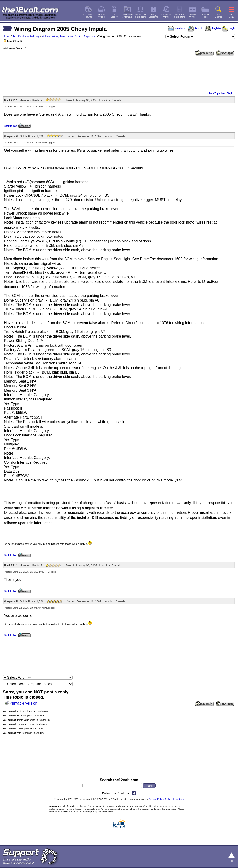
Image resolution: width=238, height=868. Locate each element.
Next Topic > (228, 93)
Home (7, 36)
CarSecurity (114, 16)
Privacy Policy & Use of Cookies (166, 799)
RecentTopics (205, 16)
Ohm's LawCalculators (140, 16)
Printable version (23, 703)
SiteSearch (218, 16)
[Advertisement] (119, 73)
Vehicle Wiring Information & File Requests (68, 36)
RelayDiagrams (153, 16)
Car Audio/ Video (101, 16)
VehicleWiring (192, 16)
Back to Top (10, 126)
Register (213, 28)
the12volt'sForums (88, 16)
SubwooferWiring (167, 16)
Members (176, 28)
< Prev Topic (214, 93)
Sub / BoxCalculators (180, 16)
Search (195, 28)
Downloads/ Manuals (127, 16)
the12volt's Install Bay (26, 36)
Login (229, 28)
